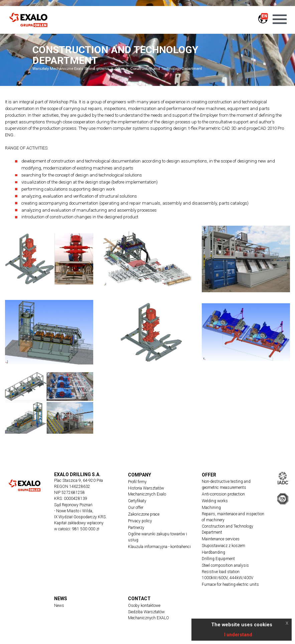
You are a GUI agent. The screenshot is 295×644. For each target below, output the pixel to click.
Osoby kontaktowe (144, 606)
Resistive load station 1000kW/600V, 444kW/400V (228, 575)
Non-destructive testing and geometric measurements (226, 485)
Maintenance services (221, 539)
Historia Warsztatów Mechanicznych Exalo (147, 491)
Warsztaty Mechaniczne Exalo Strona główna (71, 69)
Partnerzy (136, 528)
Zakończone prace (144, 514)
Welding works (215, 501)
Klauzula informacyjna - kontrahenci (159, 547)
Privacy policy (140, 521)
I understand (238, 635)
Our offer (136, 508)
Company (139, 475)
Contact (139, 599)
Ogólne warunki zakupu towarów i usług (158, 537)
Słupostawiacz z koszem (224, 546)
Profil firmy (137, 482)
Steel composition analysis (225, 565)
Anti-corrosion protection (223, 494)
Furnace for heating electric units (230, 584)
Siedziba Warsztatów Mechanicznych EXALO (149, 615)
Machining (211, 508)
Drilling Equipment (218, 559)
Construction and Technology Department (166, 69)
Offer (120, 69)
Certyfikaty (137, 501)
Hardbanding (213, 552)
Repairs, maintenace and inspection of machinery (233, 517)
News (61, 599)
